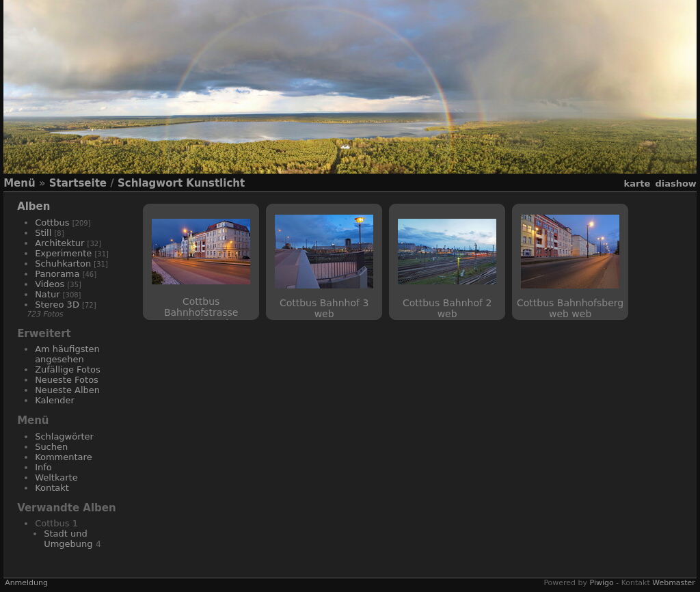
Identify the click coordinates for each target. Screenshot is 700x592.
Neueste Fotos (67, 380)
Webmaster (674, 583)
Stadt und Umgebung (68, 539)
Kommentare (64, 457)
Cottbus (52, 223)
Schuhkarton (63, 264)
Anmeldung (26, 583)
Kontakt (52, 488)
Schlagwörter (64, 436)
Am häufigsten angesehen (67, 354)
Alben (33, 206)
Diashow (675, 184)
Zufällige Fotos (68, 369)
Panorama (57, 274)
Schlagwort (150, 183)
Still (43, 233)
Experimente (63, 253)
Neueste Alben (67, 390)
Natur (47, 294)
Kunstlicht (215, 183)
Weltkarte (56, 477)
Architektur (59, 243)
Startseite (78, 183)
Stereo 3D (57, 305)
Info (43, 467)
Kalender (55, 400)
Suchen (51, 447)
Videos (50, 284)
